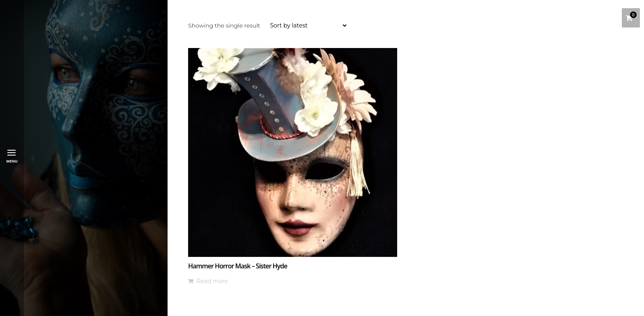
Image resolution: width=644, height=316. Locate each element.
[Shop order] (308, 25)
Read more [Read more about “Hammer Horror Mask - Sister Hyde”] (212, 281)
